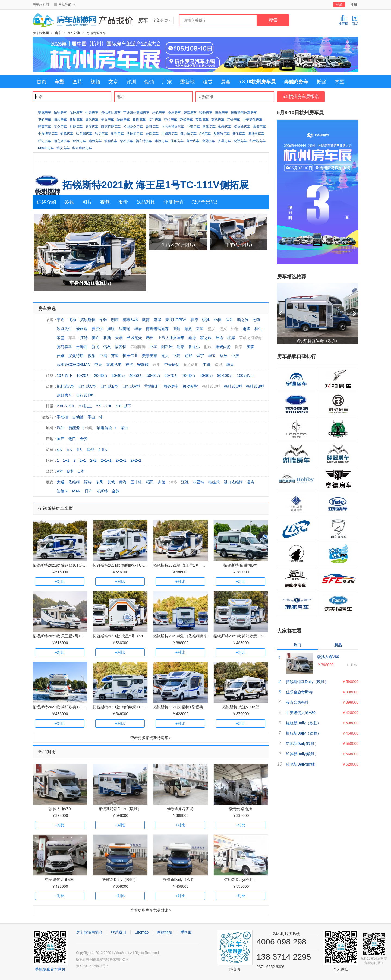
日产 (89, 491)
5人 (70, 450)
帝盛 (61, 338)
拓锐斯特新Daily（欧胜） (120, 809)
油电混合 (105, 428)
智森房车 (190, 113)
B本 (70, 471)
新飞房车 (239, 134)
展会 (226, 82)
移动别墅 (190, 386)
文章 (113, 82)
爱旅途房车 (242, 127)
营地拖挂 (152, 386)
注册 (354, 5)
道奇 (251, 482)
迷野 (188, 356)
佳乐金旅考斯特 (180, 809)
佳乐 (229, 320)
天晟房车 (92, 127)
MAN (76, 491)
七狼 (256, 320)
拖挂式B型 (255, 386)
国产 (61, 439)
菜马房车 (202, 120)
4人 (60, 450)
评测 (131, 82)
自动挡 (78, 417)
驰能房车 (123, 120)
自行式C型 (87, 386)
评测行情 (174, 202)
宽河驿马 (64, 347)
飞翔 (177, 356)
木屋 (339, 82)
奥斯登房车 (256, 134)
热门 (297, 645)
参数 (69, 202)
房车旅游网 (41, 5)
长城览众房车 (133, 127)
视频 (95, 82)
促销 (149, 82)
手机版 (186, 932)
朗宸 (115, 320)
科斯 (107, 338)
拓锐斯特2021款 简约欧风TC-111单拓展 (67, 565)
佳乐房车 (177, 141)
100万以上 (246, 375)
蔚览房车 (218, 120)
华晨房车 (225, 127)
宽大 (165, 356)
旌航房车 (159, 113)
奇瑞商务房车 (96, 33)
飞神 (72, 320)
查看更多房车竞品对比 (151, 910)
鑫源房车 (260, 127)
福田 (150, 482)
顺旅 (188, 329)
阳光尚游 (223, 347)
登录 (339, 5)
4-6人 (103, 450)
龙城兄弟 (114, 365)
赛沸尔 (97, 329)
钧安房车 (63, 148)
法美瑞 (124, 329)
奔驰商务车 (296, 82)
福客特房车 (144, 141)
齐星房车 (224, 141)
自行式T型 (85, 395)
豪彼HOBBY (176, 320)
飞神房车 (76, 113)
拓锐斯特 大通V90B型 (241, 707)
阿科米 (167, 347)
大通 (61, 482)
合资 (84, 439)
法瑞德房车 (135, 134)
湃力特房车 (188, 134)
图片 (77, 82)
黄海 (123, 482)
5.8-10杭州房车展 (257, 82)
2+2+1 (121, 460)
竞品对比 (146, 202)
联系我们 (119, 932)
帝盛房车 (186, 120)
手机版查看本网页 (50, 969)
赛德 (194, 320)
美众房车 (60, 127)
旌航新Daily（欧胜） (120, 880)
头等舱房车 (222, 134)
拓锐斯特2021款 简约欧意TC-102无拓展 (247, 636)
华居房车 (174, 113)
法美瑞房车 (84, 134)
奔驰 (162, 482)
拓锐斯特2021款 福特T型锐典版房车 (184, 707)
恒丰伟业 (130, 356)
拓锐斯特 (88, 320)
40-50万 (136, 375)
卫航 (176, 329)
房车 (58, 33)
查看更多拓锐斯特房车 (151, 738)
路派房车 (209, 127)
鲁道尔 (194, 347)
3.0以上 (85, 406)
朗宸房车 (45, 127)
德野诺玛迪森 (157, 329)
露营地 (187, 82)
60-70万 (171, 375)
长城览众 (134, 338)
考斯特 (102, 491)
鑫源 (192, 338)
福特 (88, 482)
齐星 (115, 356)
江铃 (84, 338)
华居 (138, 329)
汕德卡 (62, 491)
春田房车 (152, 127)
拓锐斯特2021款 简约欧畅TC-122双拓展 (127, 565)
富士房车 (193, 141)
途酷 (181, 347)
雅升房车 (117, 134)
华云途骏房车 (82, 148)
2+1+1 (106, 460)
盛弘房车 (92, 120)
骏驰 (206, 320)
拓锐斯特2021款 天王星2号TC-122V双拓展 (69, 636)
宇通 (61, 320)
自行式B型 (109, 386)
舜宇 (200, 356)
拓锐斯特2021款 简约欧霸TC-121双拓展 (127, 707)
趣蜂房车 (139, 120)
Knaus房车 (46, 148)
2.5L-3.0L (104, 406)
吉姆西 (82, 347)
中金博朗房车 (48, 134)
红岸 (231, 338)
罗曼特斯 (76, 356)
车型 (59, 82)
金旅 (116, 491)
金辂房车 (152, 134)
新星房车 (76, 120)
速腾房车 (67, 134)
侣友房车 (127, 141)
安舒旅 (143, 365)
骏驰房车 (206, 113)
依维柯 (74, 482)
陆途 (219, 338)
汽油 (61, 428)
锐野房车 (240, 141)
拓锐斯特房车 (111, 113)
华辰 (223, 356)
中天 (98, 365)
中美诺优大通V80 (60, 880)
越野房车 (64, 395)
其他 (90, 450)
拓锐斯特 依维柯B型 (240, 565)
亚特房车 (171, 120)
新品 (355, 20)
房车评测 (74, 33)
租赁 (208, 82)
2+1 (83, 460)
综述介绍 (46, 202)
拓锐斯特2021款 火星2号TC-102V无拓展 (127, 636)
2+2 (93, 460)
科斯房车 (76, 127)
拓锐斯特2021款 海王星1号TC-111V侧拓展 (156, 185)
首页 (42, 82)
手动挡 (62, 417)
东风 (99, 482)
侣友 (107, 347)
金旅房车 (79, 141)
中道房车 (193, 127)
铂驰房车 (60, 113)
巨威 (103, 356)
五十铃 (136, 482)
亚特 (217, 320)
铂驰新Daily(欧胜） (241, 880)
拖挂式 (214, 482)
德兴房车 (108, 120)
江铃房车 (234, 120)
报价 (123, 202)
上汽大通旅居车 (173, 127)
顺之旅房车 (62, 141)
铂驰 (103, 320)
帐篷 (321, 82)
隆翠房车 (222, 113)
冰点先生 (64, 329)
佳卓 (61, 356)
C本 (81, 471)
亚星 (153, 347)
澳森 (250, 347)
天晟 (119, 338)
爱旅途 (82, 329)
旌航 (111, 329)
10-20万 (83, 375)
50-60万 (154, 375)
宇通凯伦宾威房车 (136, 113)
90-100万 (225, 375)
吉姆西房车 (169, 134)
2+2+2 (136, 460)
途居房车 (102, 134)
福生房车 (155, 120)
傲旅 (92, 356)
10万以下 (65, 375)
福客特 (121, 347)
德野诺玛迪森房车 (244, 113)
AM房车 (205, 134)
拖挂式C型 (233, 386)
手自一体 (95, 417)
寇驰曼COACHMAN (74, 365)
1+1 (66, 460)
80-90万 (206, 375)
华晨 (230, 365)
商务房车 (171, 386)
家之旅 (206, 338)
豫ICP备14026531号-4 (92, 966)
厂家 (167, 82)
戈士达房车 (257, 141)
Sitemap (142, 932)
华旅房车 (161, 141)
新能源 (74, 428)
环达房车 (45, 141)
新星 (200, 329)
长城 (111, 482)
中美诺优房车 (253, 120)
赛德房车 (45, 113)
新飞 (95, 347)
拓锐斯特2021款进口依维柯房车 (180, 636)
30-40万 (118, 375)
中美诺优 (172, 365)
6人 (80, 450)
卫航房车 (45, 120)
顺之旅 (243, 320)
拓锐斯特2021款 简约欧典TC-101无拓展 (67, 707)
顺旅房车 (60, 120)
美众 (96, 338)
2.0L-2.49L (66, 406)
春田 (150, 338)
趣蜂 (247, 329)
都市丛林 (130, 320)
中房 (235, 356)
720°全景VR (204, 202)
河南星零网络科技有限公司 (109, 959)
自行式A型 (131, 386)
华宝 (212, 356)
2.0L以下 (124, 406)
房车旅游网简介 (89, 932)
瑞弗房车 (95, 141)
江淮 (185, 482)
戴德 (146, 320)
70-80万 (189, 375)
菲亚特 (198, 482)
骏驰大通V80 (60, 809)
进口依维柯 (233, 482)
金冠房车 (209, 141)
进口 (72, 439)
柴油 (124, 428)
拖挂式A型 (66, 386)
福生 (258, 329)
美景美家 (150, 356)
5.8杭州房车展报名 (301, 97)
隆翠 (157, 320)
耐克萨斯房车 (111, 127)
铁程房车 (111, 141)
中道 (207, 365)
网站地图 (165, 932)
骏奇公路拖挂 (241, 809)
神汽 (129, 365)
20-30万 (101, 375)
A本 (60, 471)
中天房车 (92, 113)
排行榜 (343, 20)
